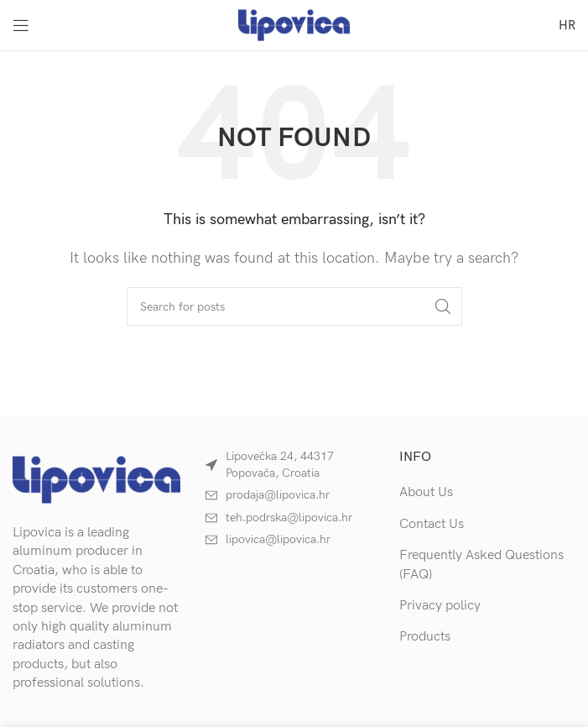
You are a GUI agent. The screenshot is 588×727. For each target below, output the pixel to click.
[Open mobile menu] (21, 25)
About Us (426, 492)
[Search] (294, 306)
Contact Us (432, 524)
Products (425, 637)
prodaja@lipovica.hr (278, 495)
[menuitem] (567, 25)
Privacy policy (440, 606)
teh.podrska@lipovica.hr (289, 518)
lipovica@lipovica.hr (278, 539)
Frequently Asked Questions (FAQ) (481, 565)
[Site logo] (294, 25)
